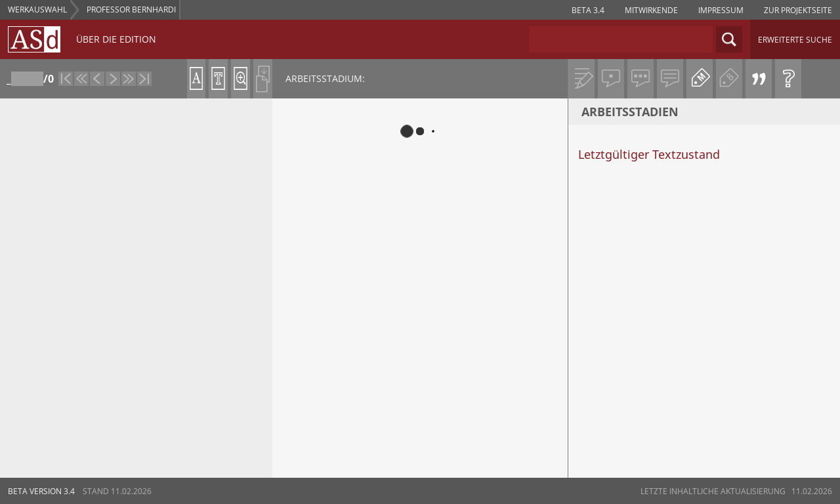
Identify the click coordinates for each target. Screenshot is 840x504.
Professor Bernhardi (131, 10)
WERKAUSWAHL (37, 10)
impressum (721, 10)
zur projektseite (798, 10)
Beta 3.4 (588, 10)
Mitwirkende (651, 10)
